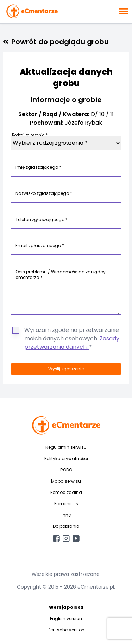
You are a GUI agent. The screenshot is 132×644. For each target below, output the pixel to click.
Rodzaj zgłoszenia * (30, 135)
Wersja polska (66, 607)
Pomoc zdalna (66, 492)
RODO (66, 470)
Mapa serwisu (66, 481)
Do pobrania (66, 526)
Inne (66, 515)
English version (66, 618)
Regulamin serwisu (66, 447)
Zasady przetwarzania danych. (72, 343)
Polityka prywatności (66, 458)
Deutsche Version (66, 630)
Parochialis (66, 504)
